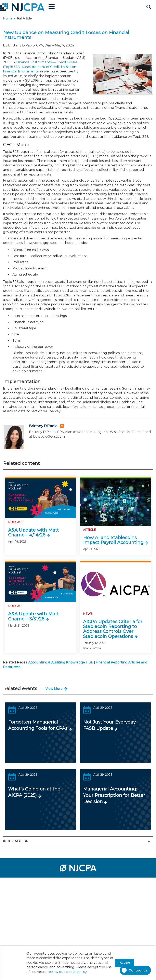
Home (8, 18)
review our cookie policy (67, 972)
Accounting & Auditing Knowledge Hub (61, 662)
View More (54, 689)
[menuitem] (17, 882)
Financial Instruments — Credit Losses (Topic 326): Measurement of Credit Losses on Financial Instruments (40, 67)
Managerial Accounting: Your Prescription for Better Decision (114, 795)
